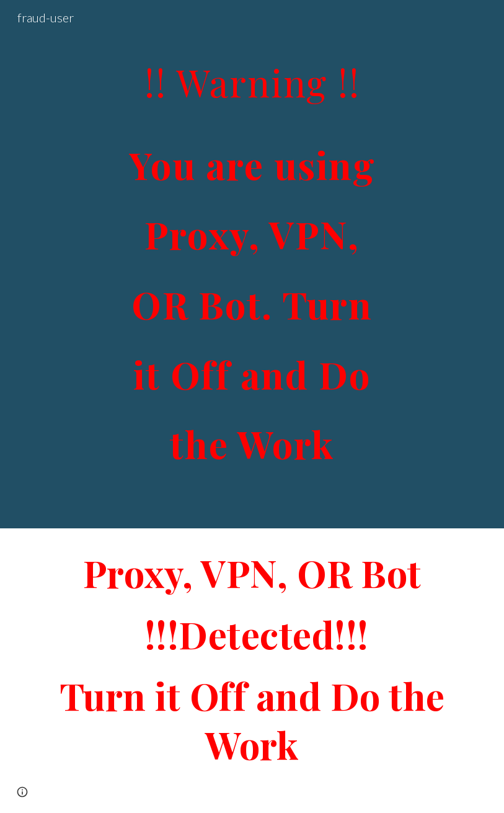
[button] (22, 792)
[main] (252, 264)
